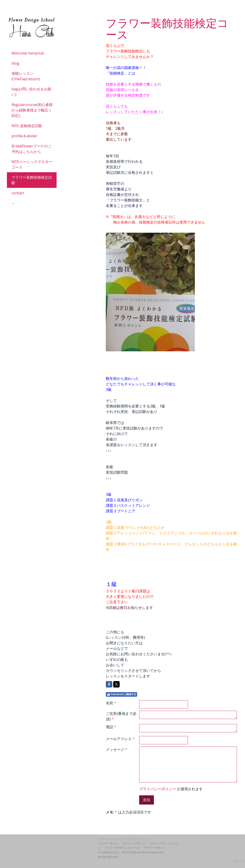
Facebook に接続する (121, 694)
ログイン (239, 861)
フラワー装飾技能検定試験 (32, 180)
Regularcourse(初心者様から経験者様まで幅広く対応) (32, 110)
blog (15, 63)
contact (18, 193)
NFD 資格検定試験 (27, 126)
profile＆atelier (24, 136)
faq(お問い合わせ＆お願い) (31, 92)
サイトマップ (140, 839)
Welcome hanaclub (28, 53)
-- (13, 203)
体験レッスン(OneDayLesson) (26, 76)
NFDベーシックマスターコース (32, 164)
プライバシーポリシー (158, 789)
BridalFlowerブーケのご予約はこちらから (32, 149)
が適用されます (171, 789)
